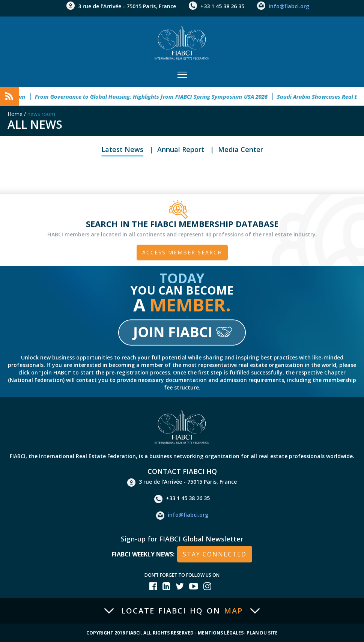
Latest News (122, 149)
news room (41, 114)
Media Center (241, 149)
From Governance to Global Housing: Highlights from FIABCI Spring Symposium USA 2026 (154, 96)
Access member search (182, 252)
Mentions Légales (221, 633)
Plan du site (262, 633)
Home (15, 114)
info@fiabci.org (289, 6)
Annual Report (181, 149)
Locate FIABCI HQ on (182, 611)
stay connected (215, 554)
